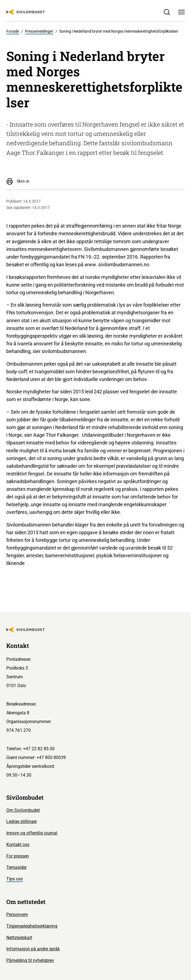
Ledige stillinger (22, 821)
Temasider (16, 867)
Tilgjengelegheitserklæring (32, 926)
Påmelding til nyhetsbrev (30, 960)
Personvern (17, 915)
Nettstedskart (19, 938)
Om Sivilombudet (23, 810)
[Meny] (181, 12)
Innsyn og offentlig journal (32, 833)
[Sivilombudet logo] (26, 12)
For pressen (18, 856)
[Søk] (167, 12)
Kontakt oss (18, 845)
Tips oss (15, 879)
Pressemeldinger (39, 31)
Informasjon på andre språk (33, 949)
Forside (13, 31)
